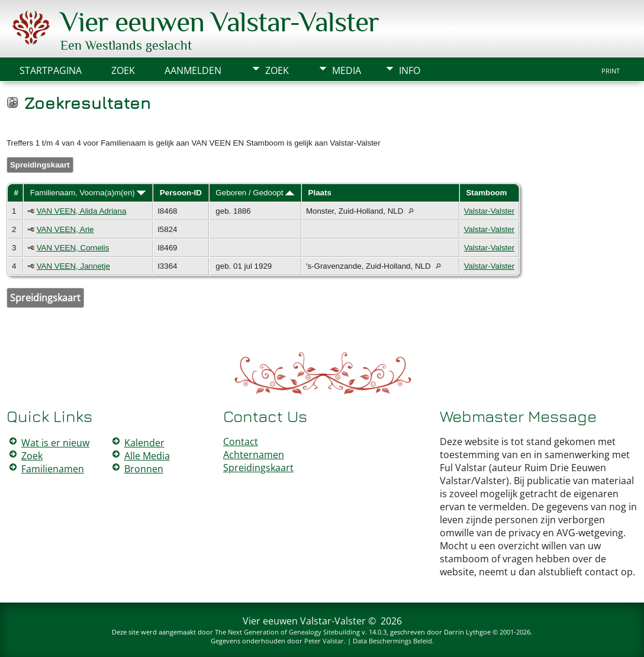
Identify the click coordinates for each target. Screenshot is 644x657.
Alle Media (147, 456)
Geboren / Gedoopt (255, 193)
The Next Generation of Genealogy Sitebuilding (287, 632)
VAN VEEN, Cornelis (73, 248)
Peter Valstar (324, 641)
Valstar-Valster (489, 211)
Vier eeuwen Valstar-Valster (220, 22)
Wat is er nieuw (55, 443)
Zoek (277, 70)
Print (611, 71)
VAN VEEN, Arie (65, 229)
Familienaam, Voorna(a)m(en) (88, 193)
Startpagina (51, 70)
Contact (241, 442)
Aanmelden (193, 70)
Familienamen (53, 469)
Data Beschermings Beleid (392, 641)
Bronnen (144, 469)
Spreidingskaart (40, 165)
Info (410, 70)
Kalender (144, 443)
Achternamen (254, 455)
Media (347, 70)
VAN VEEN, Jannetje (73, 266)
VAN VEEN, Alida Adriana (82, 211)
